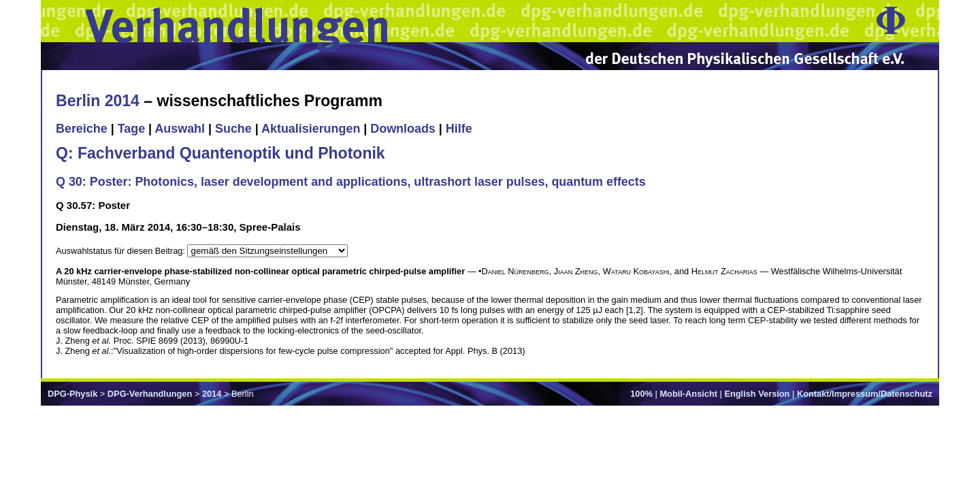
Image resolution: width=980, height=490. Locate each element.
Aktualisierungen (311, 129)
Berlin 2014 (98, 101)
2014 (212, 394)
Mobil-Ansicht (688, 394)
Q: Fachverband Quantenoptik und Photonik (220, 153)
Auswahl (180, 129)
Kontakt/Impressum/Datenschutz (865, 394)
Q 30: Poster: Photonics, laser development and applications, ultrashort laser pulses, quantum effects (351, 182)
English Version (757, 394)
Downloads (403, 129)
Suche (233, 129)
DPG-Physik (72, 394)
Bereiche (82, 129)
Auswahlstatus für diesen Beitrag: (121, 251)
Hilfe (459, 129)
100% (641, 394)
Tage (131, 129)
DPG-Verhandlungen (150, 394)
